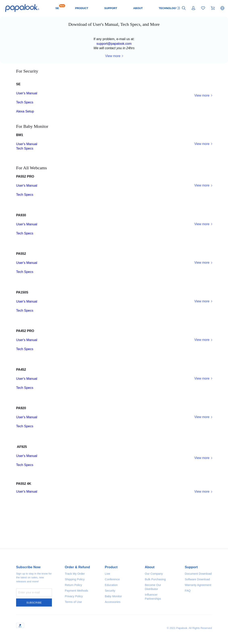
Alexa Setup (28, 136)
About (150, 641)
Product (112, 641)
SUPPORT (135, 8)
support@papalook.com (114, 52)
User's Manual (30, 112)
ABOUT (165, 8)
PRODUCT (104, 8)
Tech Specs (28, 124)
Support (192, 641)
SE (79, 8)
